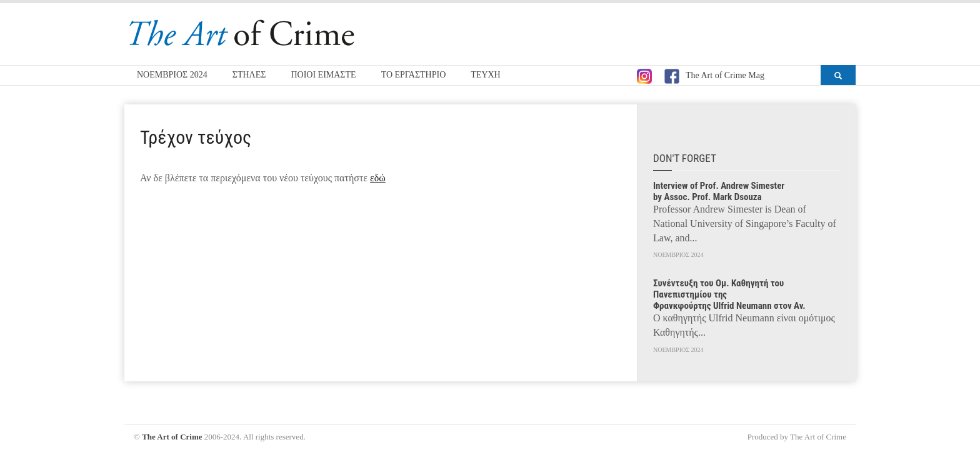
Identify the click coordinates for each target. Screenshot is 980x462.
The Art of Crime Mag (714, 76)
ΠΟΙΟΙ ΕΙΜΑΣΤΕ (323, 75)
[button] (838, 75)
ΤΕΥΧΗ (485, 75)
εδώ (378, 178)
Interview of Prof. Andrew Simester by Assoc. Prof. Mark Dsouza (719, 191)
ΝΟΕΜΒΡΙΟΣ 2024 (172, 75)
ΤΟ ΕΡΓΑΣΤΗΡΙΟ (414, 75)
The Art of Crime (172, 437)
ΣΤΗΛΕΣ (249, 75)
